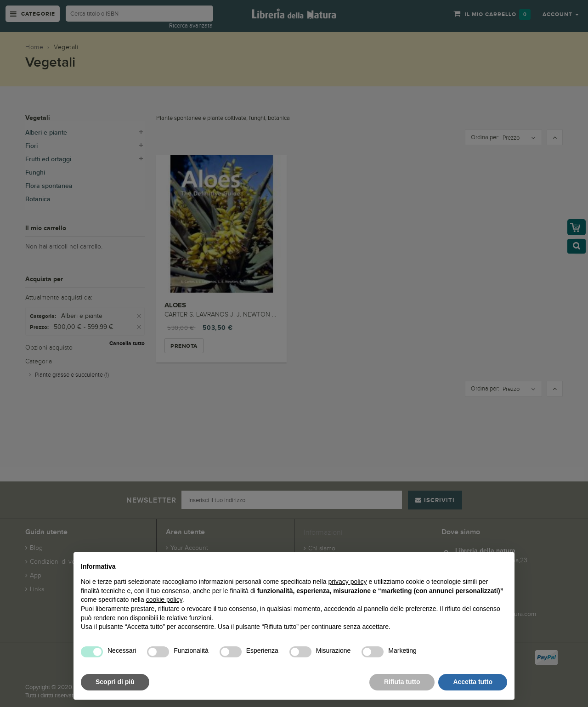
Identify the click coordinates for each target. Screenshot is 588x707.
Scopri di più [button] (115, 682)
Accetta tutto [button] (473, 682)
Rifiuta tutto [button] (402, 682)
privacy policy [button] (348, 582)
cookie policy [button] (164, 600)
